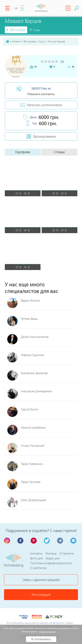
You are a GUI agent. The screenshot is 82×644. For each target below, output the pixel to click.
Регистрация (41, 595)
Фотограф (18, 30)
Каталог (16, 41)
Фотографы (30, 41)
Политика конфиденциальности (51, 563)
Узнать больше (47, 632)
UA (16, 8)
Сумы (42, 41)
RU (22, 8)
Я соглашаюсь (41, 639)
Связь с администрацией (41, 580)
